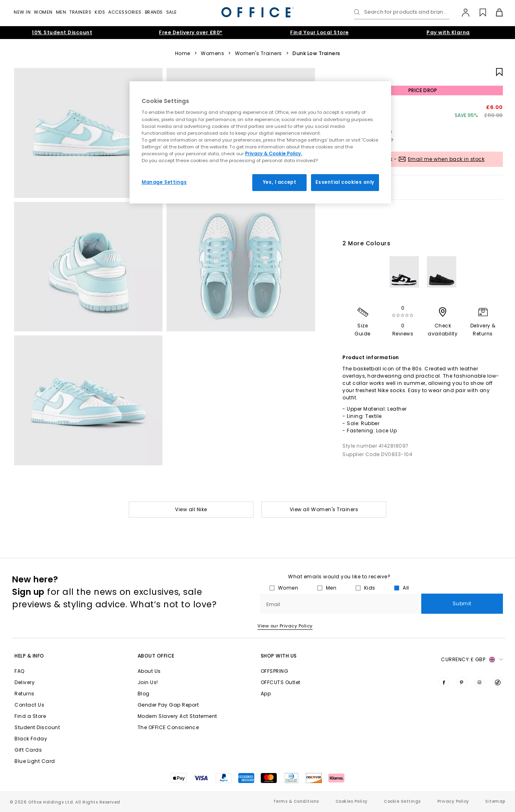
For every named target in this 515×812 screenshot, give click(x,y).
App (266, 694)
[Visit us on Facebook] (444, 682)
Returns (25, 694)
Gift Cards (28, 750)
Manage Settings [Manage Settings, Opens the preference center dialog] (164, 182)
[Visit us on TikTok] (498, 682)
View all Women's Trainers (324, 509)
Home (183, 53)
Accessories (125, 12)
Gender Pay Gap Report (168, 705)
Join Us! (148, 682)
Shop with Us (279, 656)
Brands (154, 12)
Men (61, 12)
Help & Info (29, 656)
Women (43, 12)
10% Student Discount (62, 32)
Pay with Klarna (448, 32)
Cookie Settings (402, 801)
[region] (260, 142)
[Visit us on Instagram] (480, 682)
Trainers (80, 12)
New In (22, 12)
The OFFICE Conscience (168, 727)
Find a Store (30, 716)
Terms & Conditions (296, 801)
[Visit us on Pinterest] (462, 682)
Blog (144, 694)
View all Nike (191, 509)
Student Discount (37, 727)
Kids (100, 12)
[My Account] (462, 12)
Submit (462, 603)
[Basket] (495, 12)
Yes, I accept (279, 182)
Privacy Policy (453, 801)
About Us (149, 671)
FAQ (20, 671)
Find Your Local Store (319, 32)
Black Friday (31, 739)
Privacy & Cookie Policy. (274, 154)
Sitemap (495, 801)
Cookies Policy (352, 801)
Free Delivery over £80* (191, 32)
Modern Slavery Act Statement (177, 716)
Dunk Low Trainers (316, 53)
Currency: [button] (472, 660)
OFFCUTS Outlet (281, 682)
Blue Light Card (35, 761)
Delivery (25, 682)
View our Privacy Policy (285, 626)
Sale (172, 12)
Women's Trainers (259, 53)
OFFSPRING (275, 671)
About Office (156, 656)
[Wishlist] (478, 12)
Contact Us (29, 705)
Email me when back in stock (446, 159)
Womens (212, 53)
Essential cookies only (345, 182)
